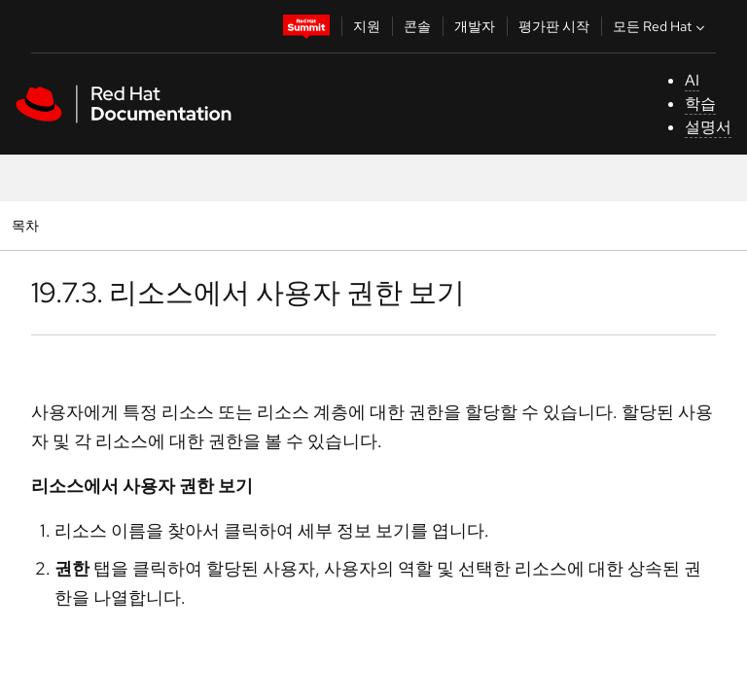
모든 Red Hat (661, 26)
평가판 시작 (554, 26)
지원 (367, 26)
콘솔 (417, 26)
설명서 (708, 127)
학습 (700, 104)
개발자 (475, 26)
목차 (28, 225)
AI (692, 80)
